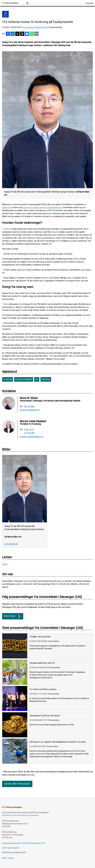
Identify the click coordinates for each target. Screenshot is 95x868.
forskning (8, 379)
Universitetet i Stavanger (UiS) (36, 27)
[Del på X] (17, 34)
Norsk (4, 858)
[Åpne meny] (28, 3)
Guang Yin (6, 208)
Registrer (13, 616)
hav (37, 379)
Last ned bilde (11, 544)
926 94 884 (29, 407)
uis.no (5, 564)
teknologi (46, 379)
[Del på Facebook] (8, 34)
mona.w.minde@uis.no (30, 410)
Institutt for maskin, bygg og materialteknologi (42, 208)
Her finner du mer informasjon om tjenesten (20, 815)
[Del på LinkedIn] (13, 34)
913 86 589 (29, 433)
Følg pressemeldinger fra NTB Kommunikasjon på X (24, 843)
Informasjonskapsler (11, 848)
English (11, 858)
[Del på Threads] (22, 34)
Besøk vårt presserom (17, 784)
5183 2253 (29, 430)
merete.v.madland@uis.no (31, 437)
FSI (5, 229)
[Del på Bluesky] (27, 34)
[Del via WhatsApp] (32, 34)
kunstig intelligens (24, 379)
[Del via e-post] (36, 34)
